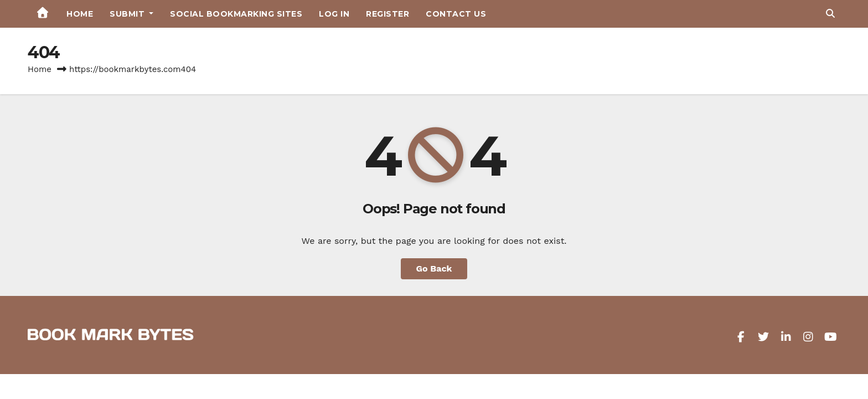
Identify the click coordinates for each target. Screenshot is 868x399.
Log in (334, 14)
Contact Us (456, 14)
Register (387, 14)
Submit (131, 14)
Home (80, 14)
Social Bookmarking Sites (236, 14)
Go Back (434, 268)
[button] (830, 14)
